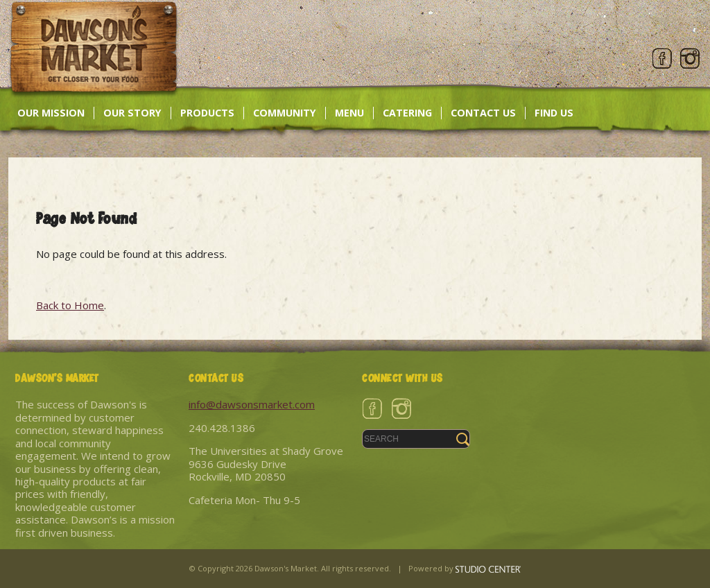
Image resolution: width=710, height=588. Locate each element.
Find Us (554, 113)
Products (207, 113)
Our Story (132, 113)
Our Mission (51, 113)
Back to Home (70, 305)
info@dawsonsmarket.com (252, 404)
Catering (407, 113)
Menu (349, 113)
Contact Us (483, 113)
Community (285, 113)
